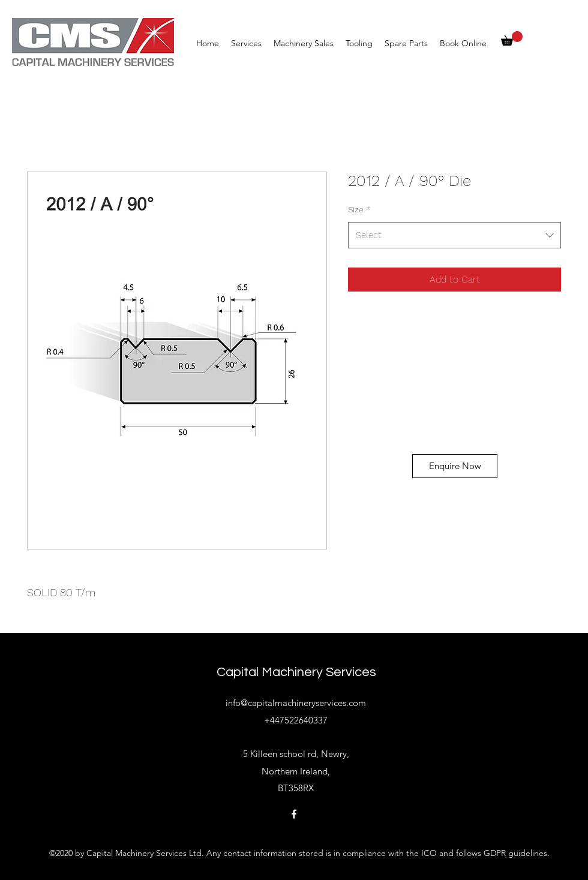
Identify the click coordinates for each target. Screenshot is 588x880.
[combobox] (454, 235)
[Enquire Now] (455, 466)
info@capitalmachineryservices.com (296, 703)
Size (359, 209)
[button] (512, 38)
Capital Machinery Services (296, 672)
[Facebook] (294, 814)
